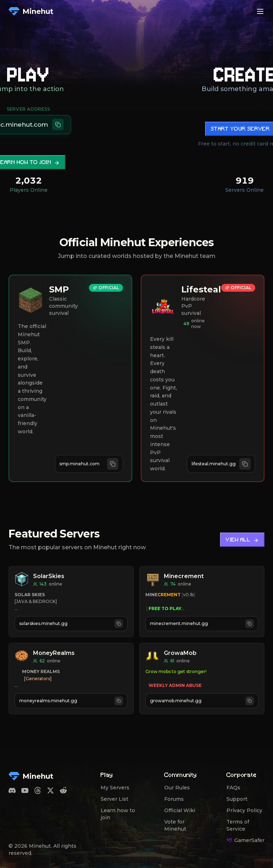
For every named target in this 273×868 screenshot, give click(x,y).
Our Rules (177, 788)
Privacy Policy (244, 810)
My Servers (115, 788)
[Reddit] (63, 790)
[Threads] (38, 790)
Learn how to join (118, 814)
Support (237, 799)
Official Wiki (180, 810)
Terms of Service (238, 825)
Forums (174, 799)
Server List (114, 799)
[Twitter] (50, 790)
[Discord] (12, 790)
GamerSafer (245, 840)
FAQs (233, 788)
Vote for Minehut (175, 825)
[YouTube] (25, 790)
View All (242, 540)
